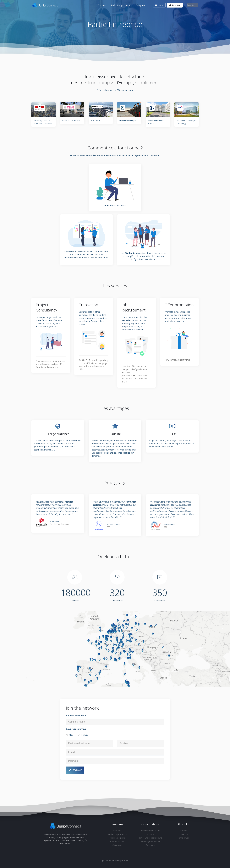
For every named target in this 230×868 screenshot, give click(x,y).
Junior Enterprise (117, 838)
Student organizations (121, 5)
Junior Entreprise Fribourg (150, 838)
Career (184, 831)
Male (71, 735)
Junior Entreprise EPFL (150, 831)
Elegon (120, 861)
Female (85, 735)
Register (175, 5)
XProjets (150, 834)
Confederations (117, 841)
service (123, 206)
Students (102, 5)
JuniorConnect (108, 861)
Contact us (184, 834)
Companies (141, 5)
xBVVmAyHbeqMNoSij (150, 841)
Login (159, 5)
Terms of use (184, 838)
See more (150, 845)
